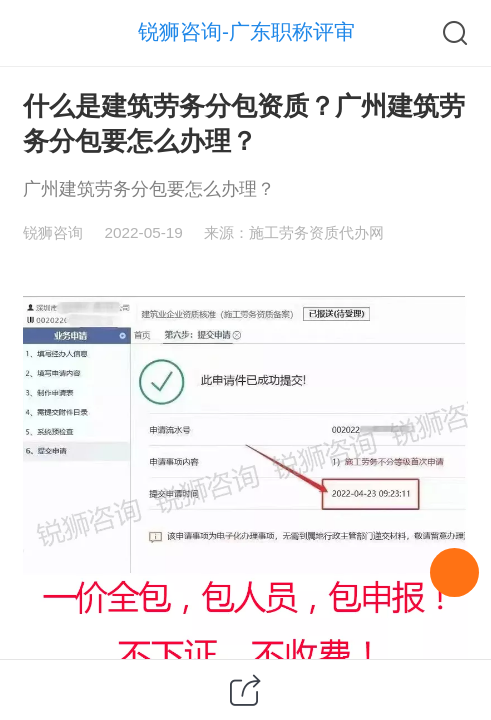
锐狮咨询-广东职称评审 (246, 31)
